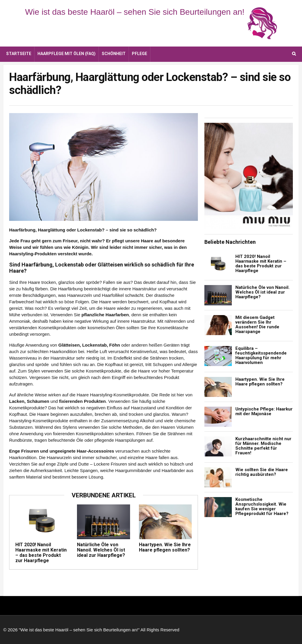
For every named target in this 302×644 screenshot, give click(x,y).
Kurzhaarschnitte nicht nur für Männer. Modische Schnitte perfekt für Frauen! (263, 446)
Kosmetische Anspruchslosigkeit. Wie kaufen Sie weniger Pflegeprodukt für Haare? (262, 506)
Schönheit (114, 54)
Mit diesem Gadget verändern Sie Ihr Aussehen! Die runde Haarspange (257, 325)
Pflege (139, 54)
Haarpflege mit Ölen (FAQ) (67, 54)
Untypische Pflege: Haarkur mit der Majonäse (264, 411)
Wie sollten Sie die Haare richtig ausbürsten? (262, 472)
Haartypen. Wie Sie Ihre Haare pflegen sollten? (165, 547)
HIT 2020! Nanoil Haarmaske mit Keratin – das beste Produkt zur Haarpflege (41, 553)
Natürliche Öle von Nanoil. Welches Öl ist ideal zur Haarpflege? (101, 550)
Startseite (19, 54)
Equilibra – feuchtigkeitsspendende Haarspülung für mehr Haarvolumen (261, 355)
